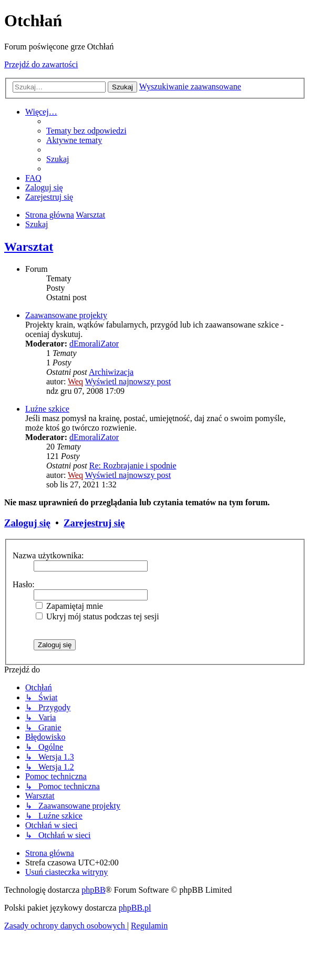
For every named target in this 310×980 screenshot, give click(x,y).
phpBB (93, 890)
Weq (75, 381)
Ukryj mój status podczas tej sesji (97, 616)
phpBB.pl (135, 908)
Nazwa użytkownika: (48, 555)
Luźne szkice (47, 409)
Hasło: (24, 584)
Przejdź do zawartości (41, 64)
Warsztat (29, 247)
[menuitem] (86, 131)
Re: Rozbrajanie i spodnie (133, 466)
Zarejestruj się (94, 523)
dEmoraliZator (94, 344)
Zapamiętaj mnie (69, 606)
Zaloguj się (27, 523)
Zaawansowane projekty (66, 315)
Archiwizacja (111, 372)
